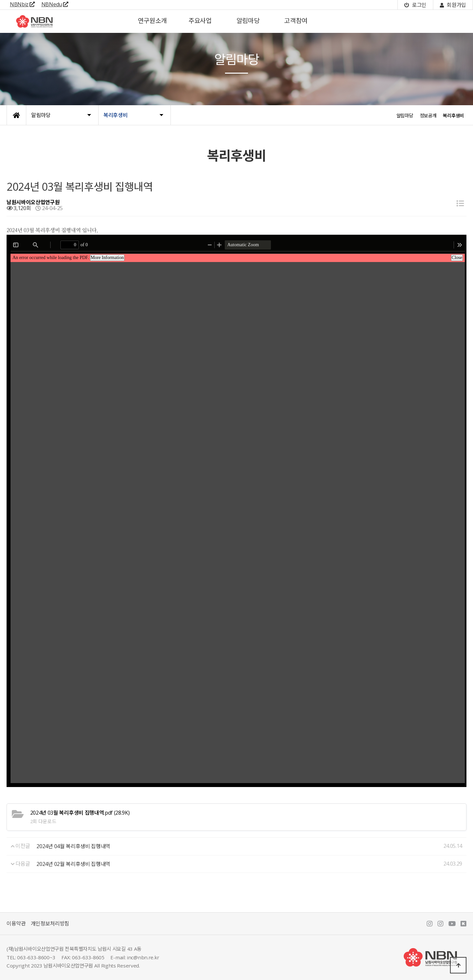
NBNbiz (22, 4)
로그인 (415, 5)
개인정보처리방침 (50, 923)
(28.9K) (80, 813)
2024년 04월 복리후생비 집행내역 (73, 846)
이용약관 (16, 923)
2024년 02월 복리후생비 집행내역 (73, 864)
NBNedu (55, 4)
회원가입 (453, 5)
